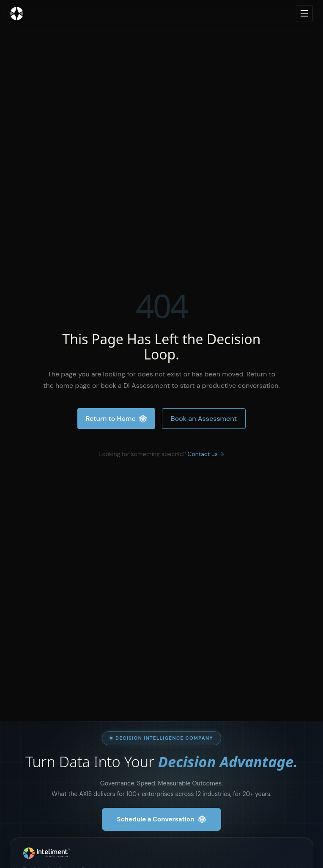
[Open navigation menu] (304, 14)
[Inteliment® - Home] (17, 14)
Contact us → (205, 454)
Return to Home (116, 419)
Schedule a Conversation (162, 819)
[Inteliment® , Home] (161, 853)
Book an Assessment (204, 419)
